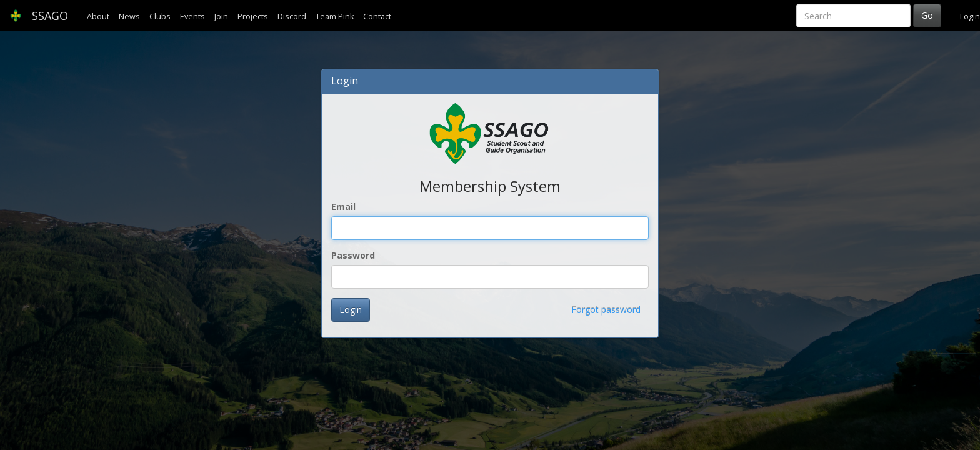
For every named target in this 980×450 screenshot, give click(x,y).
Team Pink (335, 17)
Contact (377, 17)
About (98, 17)
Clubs (160, 17)
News (129, 17)
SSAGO (39, 16)
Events (192, 17)
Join (221, 17)
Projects (253, 17)
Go (927, 15)
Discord (292, 17)
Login (970, 17)
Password (353, 255)
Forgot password (606, 310)
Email (343, 207)
